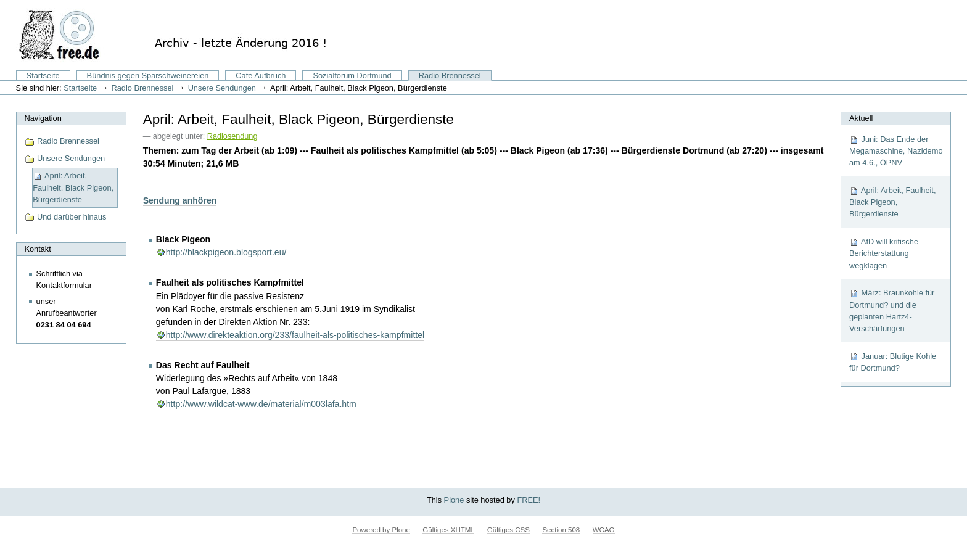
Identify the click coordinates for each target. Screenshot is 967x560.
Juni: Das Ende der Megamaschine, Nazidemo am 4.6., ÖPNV (896, 151)
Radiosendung (232, 136)
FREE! (529, 500)
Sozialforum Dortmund (352, 76)
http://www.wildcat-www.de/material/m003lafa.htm (261, 404)
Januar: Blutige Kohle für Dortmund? (893, 362)
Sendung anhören (180, 200)
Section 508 (561, 530)
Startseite (43, 76)
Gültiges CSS (508, 530)
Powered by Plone (381, 530)
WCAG (604, 530)
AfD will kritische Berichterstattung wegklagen (884, 253)
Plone (454, 500)
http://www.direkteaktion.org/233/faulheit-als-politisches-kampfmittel (295, 335)
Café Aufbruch (261, 76)
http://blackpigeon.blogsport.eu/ (226, 252)
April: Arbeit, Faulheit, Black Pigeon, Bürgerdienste (892, 202)
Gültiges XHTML (448, 530)
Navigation (43, 118)
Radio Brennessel (450, 76)
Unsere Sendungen (222, 88)
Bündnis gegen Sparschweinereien (148, 76)
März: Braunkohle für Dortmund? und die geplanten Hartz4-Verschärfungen (892, 311)
